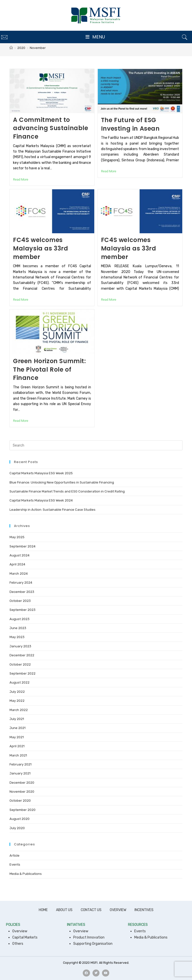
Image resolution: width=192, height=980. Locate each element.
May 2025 (17, 537)
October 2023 (20, 601)
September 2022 (22, 673)
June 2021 (17, 728)
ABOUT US (64, 910)
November (38, 48)
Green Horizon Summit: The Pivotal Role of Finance (49, 369)
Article (14, 856)
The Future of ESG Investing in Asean (130, 124)
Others (18, 944)
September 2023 (22, 610)
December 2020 (22, 783)
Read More (21, 179)
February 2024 (21, 583)
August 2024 (19, 555)
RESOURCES (138, 925)
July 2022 (17, 692)
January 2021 (20, 773)
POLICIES (13, 925)
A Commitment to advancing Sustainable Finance (51, 128)
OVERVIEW (118, 910)
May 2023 (17, 637)
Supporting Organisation (93, 944)
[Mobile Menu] (95, 37)
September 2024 (22, 546)
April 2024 (17, 564)
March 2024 (19, 574)
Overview (20, 931)
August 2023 (19, 619)
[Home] (11, 48)
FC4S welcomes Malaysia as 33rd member (41, 248)
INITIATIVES (76, 925)
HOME (43, 910)
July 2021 (17, 719)
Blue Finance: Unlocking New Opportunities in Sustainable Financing (62, 482)
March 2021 (18, 755)
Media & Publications (26, 874)
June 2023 (18, 628)
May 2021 (17, 737)
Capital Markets (25, 937)
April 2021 (17, 746)
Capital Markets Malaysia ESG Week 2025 (41, 473)
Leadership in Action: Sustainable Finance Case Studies (52, 510)
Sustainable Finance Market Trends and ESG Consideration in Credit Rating (67, 491)
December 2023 (22, 592)
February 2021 (20, 764)
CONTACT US (91, 910)
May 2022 (17, 701)
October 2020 (20, 801)
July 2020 (17, 828)
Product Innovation (89, 937)
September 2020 (22, 810)
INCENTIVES (144, 910)
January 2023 (20, 646)
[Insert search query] (96, 445)
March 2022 (19, 710)
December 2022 (22, 655)
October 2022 (20, 664)
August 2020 (19, 819)
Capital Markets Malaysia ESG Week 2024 (41, 500)
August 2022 (19, 682)
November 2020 (22, 792)
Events (15, 864)
